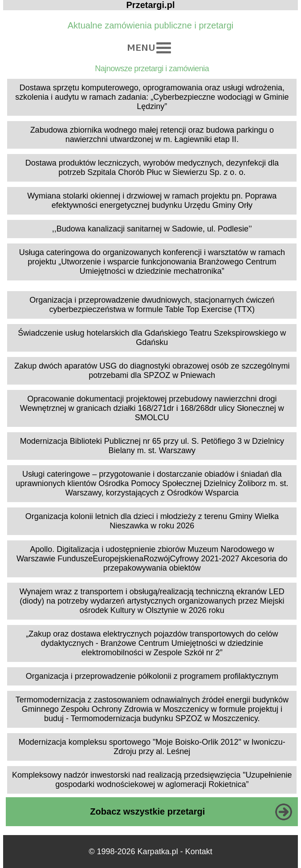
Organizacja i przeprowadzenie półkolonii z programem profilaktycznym (152, 676)
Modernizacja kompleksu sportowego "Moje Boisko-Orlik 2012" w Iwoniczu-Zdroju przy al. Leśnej (152, 747)
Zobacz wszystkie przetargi (147, 811)
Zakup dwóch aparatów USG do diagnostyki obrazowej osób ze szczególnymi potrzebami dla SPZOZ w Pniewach (152, 371)
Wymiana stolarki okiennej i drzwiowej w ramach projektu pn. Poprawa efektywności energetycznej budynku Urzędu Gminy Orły (152, 201)
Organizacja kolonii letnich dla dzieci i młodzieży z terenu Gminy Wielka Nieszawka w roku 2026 (152, 521)
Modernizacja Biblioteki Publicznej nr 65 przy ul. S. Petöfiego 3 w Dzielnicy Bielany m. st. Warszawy (152, 446)
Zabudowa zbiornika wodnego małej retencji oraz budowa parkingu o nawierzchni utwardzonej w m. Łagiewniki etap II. (152, 135)
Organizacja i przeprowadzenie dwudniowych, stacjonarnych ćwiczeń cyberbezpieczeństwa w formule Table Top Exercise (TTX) (152, 305)
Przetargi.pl (151, 5)
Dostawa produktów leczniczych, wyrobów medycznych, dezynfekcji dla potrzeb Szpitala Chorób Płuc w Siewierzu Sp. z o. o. (152, 168)
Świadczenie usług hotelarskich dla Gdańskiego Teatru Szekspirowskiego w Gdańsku (152, 338)
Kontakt (199, 852)
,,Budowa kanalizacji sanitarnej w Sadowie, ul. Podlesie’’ (152, 229)
